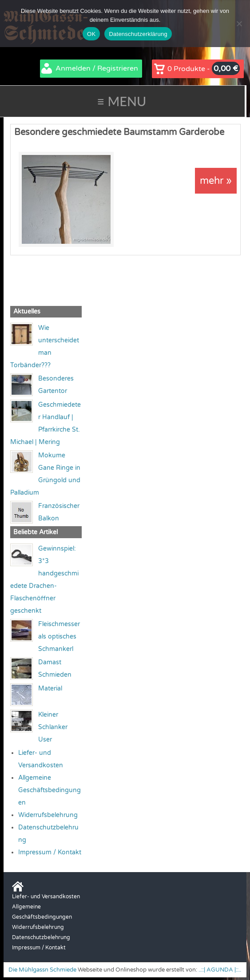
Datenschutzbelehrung (41, 937)
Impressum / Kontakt (50, 852)
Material (50, 688)
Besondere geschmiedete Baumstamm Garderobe (119, 132)
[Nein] (239, 24)
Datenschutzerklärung (138, 34)
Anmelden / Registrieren (97, 68)
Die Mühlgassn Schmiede (42, 970)
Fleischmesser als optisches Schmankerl (59, 637)
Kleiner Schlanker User (53, 727)
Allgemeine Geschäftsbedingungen (50, 790)
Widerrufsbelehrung (48, 815)
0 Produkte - (204, 68)
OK (91, 34)
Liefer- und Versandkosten (46, 897)
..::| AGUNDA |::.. (220, 970)
